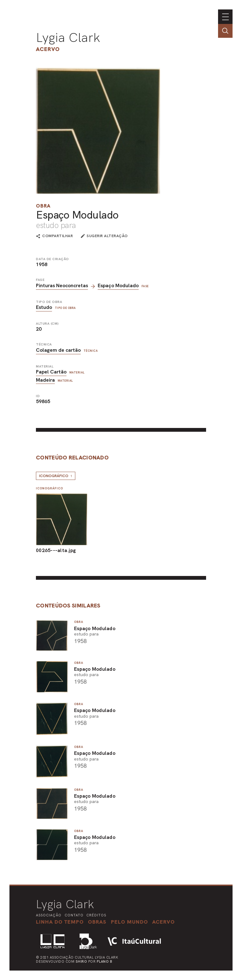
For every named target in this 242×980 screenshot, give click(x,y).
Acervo (48, 49)
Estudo (44, 307)
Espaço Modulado (118, 285)
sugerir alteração (107, 236)
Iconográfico (56, 476)
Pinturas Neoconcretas (62, 285)
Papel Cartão (51, 372)
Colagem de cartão (58, 350)
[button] (130, 922)
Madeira (45, 380)
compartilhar (58, 236)
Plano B (105, 961)
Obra (43, 206)
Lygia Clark (68, 37)
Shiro (81, 961)
